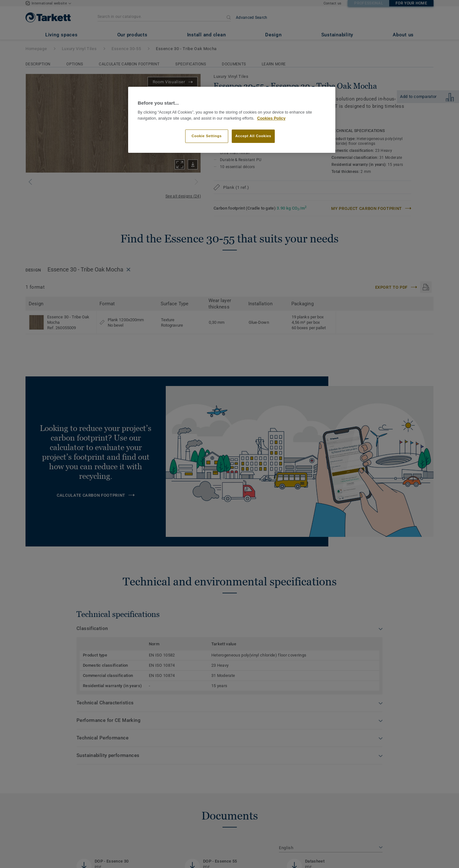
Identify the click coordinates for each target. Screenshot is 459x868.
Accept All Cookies (253, 136)
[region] (232, 120)
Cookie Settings (207, 136)
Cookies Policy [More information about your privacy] (271, 118)
